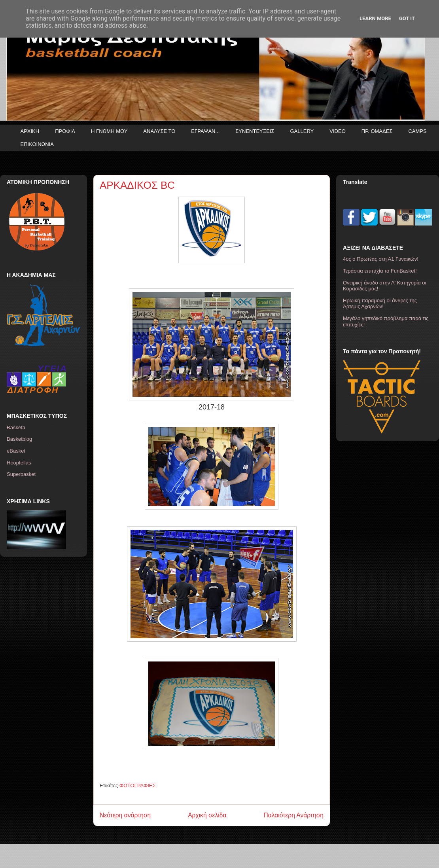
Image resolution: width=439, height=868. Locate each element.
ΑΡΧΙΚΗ (30, 131)
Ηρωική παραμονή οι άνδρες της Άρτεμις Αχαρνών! (380, 304)
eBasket (16, 451)
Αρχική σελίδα (207, 815)
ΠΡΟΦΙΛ (65, 131)
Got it (407, 18)
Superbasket (21, 474)
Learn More (375, 18)
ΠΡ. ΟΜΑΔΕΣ (377, 131)
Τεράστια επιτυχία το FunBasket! (380, 271)
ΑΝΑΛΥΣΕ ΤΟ (159, 131)
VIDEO (337, 131)
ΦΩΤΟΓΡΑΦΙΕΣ (138, 786)
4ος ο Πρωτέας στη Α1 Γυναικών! (381, 259)
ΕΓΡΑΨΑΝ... (205, 131)
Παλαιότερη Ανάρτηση (293, 815)
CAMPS (417, 131)
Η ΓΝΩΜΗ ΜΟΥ (109, 131)
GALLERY (302, 131)
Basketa (16, 427)
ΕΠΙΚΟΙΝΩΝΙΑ (37, 144)
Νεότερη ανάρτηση (125, 815)
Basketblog (19, 439)
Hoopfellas (19, 463)
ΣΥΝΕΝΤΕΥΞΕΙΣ (255, 131)
